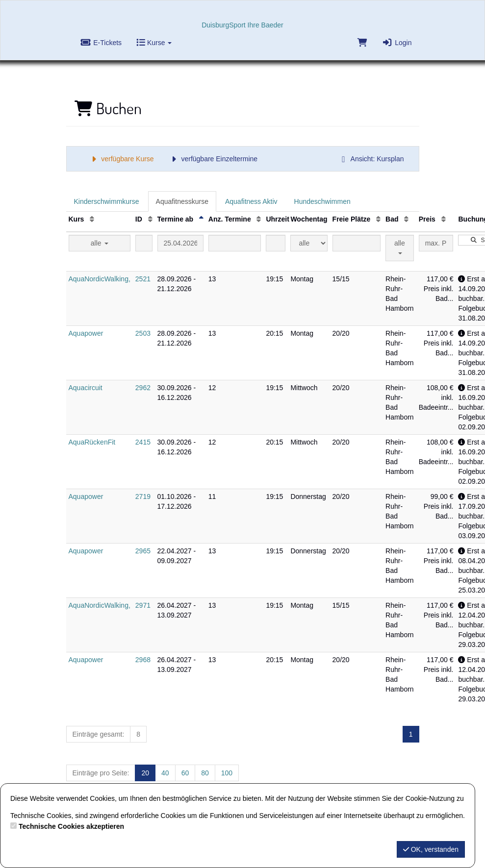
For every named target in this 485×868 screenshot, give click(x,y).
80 (205, 773)
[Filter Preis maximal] (436, 243)
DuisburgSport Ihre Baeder (242, 25)
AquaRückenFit (92, 442)
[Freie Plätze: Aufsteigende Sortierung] (378, 219)
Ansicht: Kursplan (371, 159)
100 (227, 773)
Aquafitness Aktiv (251, 201)
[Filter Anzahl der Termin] (235, 243)
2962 (143, 388)
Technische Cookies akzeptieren (71, 826)
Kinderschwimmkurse (107, 201)
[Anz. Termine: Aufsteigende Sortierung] (259, 219)
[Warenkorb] (362, 45)
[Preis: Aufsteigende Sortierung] (444, 219)
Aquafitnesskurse (182, 201)
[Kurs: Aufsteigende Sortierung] (92, 219)
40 (165, 773)
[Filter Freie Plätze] (357, 243)
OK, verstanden (431, 849)
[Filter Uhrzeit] (276, 243)
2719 (143, 496)
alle (100, 243)
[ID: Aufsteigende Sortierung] (150, 219)
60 (185, 773)
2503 (143, 333)
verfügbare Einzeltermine (213, 159)
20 (145, 773)
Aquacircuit (86, 388)
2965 (143, 551)
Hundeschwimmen (322, 201)
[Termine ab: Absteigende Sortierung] (201, 219)
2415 (143, 442)
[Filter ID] (144, 243)
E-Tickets (102, 43)
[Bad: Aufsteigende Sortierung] (406, 219)
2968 (143, 660)
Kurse (154, 43)
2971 (143, 605)
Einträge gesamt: (99, 734)
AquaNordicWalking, (100, 279)
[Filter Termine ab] (180, 243)
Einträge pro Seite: (101, 773)
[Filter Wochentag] (309, 243)
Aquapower (86, 333)
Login (397, 43)
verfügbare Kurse (121, 159)
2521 (143, 279)
